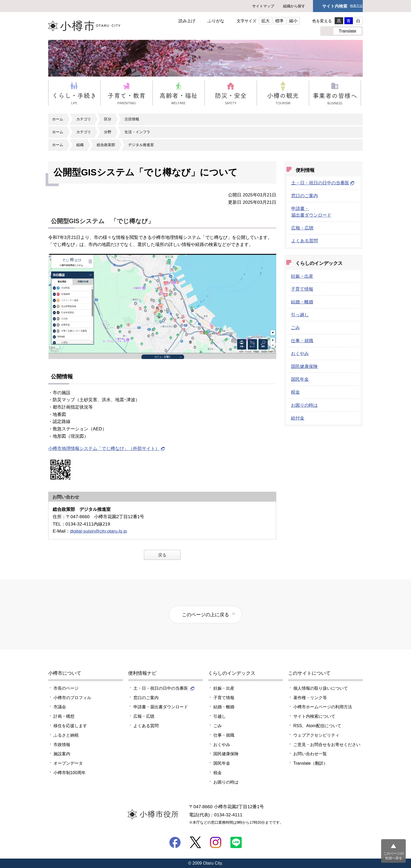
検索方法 (356, 6)
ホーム (58, 119)
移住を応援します (70, 726)
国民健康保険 (304, 366)
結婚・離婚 (302, 302)
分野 (108, 132)
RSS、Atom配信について (317, 726)
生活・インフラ (137, 132)
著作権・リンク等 (310, 698)
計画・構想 (64, 716)
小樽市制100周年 (70, 773)
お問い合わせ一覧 (310, 754)
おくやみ (300, 353)
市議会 (60, 707)
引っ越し (300, 315)
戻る (162, 555)
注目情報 (132, 119)
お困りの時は (304, 405)
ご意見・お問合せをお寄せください (327, 744)
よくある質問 (305, 241)
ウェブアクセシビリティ (316, 735)
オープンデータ (68, 763)
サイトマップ (263, 6)
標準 (279, 21)
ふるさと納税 (66, 735)
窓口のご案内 (305, 196)
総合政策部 (106, 145)
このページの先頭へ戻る (393, 856)
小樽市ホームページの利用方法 (323, 707)
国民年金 (300, 379)
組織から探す (294, 6)
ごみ (295, 328)
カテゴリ (84, 119)
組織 (80, 145)
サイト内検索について (314, 716)
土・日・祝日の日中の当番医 (323, 183)
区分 (108, 119)
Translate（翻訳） (310, 763)
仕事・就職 (302, 341)
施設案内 (62, 754)
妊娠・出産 (302, 276)
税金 (295, 392)
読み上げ (187, 21)
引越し (220, 716)
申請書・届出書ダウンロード (161, 707)
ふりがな (216, 21)
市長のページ (66, 688)
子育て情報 (302, 289)
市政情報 (62, 744)
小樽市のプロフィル (72, 698)
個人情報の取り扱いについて (321, 688)
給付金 (298, 418)
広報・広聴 (302, 228)
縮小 (293, 21)
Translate (347, 31)
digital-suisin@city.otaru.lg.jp (99, 531)
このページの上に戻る (206, 615)
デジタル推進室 (141, 145)
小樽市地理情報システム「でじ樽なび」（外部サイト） (107, 448)
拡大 (266, 21)
